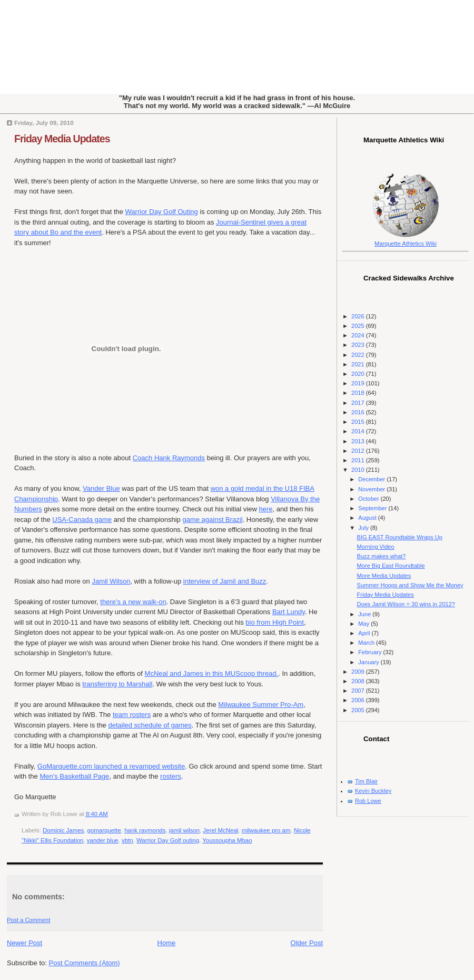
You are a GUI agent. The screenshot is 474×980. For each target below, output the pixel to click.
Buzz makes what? (382, 556)
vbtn (127, 840)
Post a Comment (28, 920)
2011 (359, 460)
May (364, 624)
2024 (359, 335)
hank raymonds (145, 830)
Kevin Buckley (373, 791)
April (365, 633)
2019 (359, 383)
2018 (359, 393)
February (371, 652)
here (265, 509)
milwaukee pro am (266, 830)
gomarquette (104, 830)
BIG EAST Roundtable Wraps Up (400, 537)
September (373, 508)
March (367, 643)
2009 (359, 672)
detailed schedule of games (150, 725)
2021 (359, 364)
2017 (359, 403)
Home (167, 943)
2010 (359, 470)
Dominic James (63, 830)
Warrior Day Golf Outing (162, 212)
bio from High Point (275, 622)
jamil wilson (184, 830)
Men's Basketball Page (74, 776)
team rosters (132, 715)
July (364, 528)
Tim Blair (366, 781)
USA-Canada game (82, 520)
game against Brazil (212, 520)
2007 (359, 691)
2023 (359, 345)
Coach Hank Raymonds (169, 458)
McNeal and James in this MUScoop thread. (212, 673)
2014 (359, 431)
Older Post (307, 943)
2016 (359, 412)
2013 (359, 441)
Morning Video (376, 547)
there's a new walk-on (133, 602)
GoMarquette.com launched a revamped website (111, 766)
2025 (359, 326)
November (372, 489)
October (369, 499)
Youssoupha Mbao (227, 840)
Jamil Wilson (111, 581)
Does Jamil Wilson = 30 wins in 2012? (406, 604)
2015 (359, 422)
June (365, 614)
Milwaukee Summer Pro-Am (261, 705)
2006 (359, 700)
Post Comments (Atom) (85, 963)
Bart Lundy (289, 612)
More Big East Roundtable (391, 566)
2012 (359, 451)
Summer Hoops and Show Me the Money (410, 585)
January (369, 662)
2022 (359, 355)
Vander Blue (101, 488)
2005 (359, 710)
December (372, 479)
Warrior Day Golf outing (168, 840)
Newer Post (24, 943)
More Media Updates (384, 576)
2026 (359, 316)
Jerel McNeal (221, 830)
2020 (359, 374)
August (368, 518)
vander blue (103, 840)
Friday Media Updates (62, 139)
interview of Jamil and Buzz (225, 581)
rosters (171, 776)
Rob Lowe (368, 801)
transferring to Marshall (117, 684)
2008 (359, 681)
